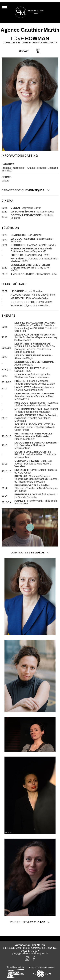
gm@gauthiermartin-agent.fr (30, 953)
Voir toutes (30, 553)
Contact (24, 51)
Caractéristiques (26, 190)
